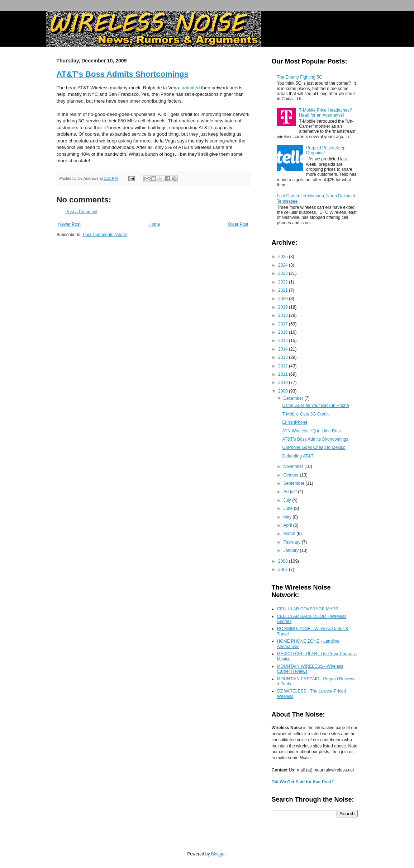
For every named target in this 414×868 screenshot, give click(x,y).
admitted (191, 88)
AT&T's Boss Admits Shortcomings (123, 74)
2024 (284, 265)
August (291, 492)
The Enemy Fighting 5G (300, 77)
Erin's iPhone (295, 422)
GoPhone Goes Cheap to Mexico (314, 447)
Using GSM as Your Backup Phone (315, 405)
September (294, 483)
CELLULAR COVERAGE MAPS (308, 609)
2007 (284, 569)
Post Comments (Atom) (105, 235)
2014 (284, 349)
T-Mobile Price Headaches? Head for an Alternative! (325, 113)
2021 (284, 290)
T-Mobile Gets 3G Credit (305, 414)
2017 (284, 324)
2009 (284, 391)
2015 (284, 341)
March (290, 534)
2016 (284, 332)
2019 (284, 307)
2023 (284, 273)
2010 (284, 383)
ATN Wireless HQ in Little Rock (312, 431)
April (288, 525)
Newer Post (70, 224)
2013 (284, 357)
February (292, 542)
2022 (284, 282)
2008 (284, 561)
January (291, 550)
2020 (284, 299)
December (294, 398)
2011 (284, 374)
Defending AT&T (298, 456)
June (288, 508)
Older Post (238, 224)
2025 (284, 257)
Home (154, 224)
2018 (284, 315)
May (288, 517)
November (294, 466)
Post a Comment (82, 212)
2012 (284, 366)
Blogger (218, 854)
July (288, 500)
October (291, 475)
